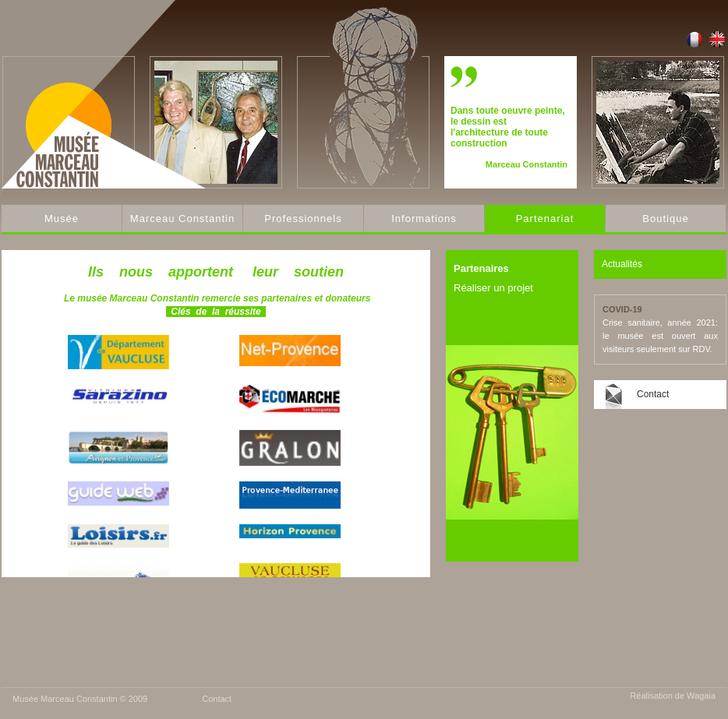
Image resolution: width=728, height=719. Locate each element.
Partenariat (545, 219)
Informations (424, 219)
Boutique (665, 219)
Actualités (622, 264)
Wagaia (701, 696)
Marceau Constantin (182, 219)
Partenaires (481, 268)
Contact (653, 394)
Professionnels (303, 219)
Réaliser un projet (493, 288)
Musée (62, 219)
